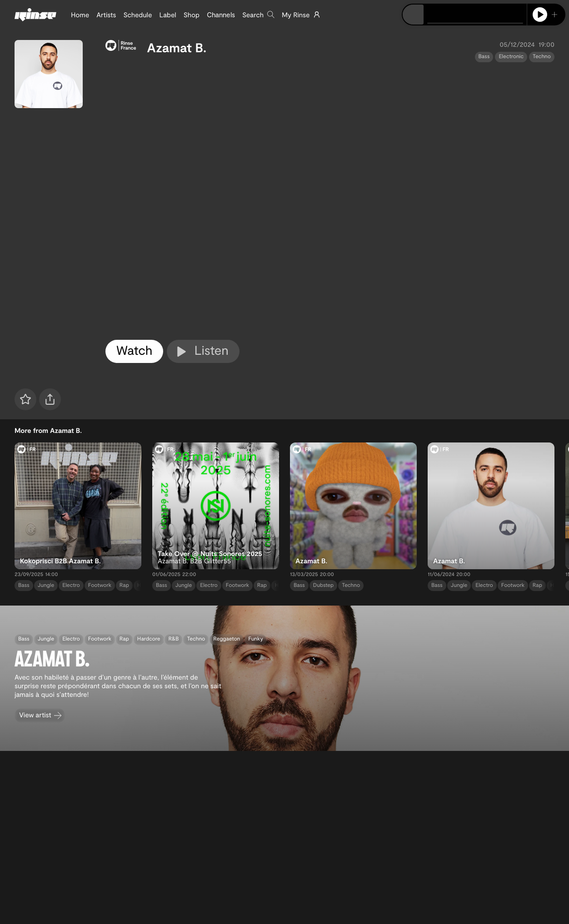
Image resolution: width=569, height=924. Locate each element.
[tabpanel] (330, 199)
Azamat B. (177, 47)
